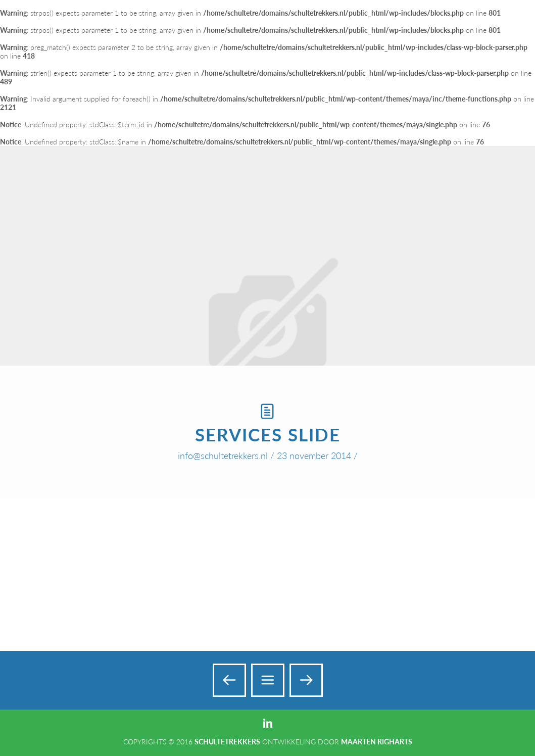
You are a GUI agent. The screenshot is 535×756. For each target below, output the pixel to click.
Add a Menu (506, 19)
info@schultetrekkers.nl (223, 456)
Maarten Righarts (377, 742)
